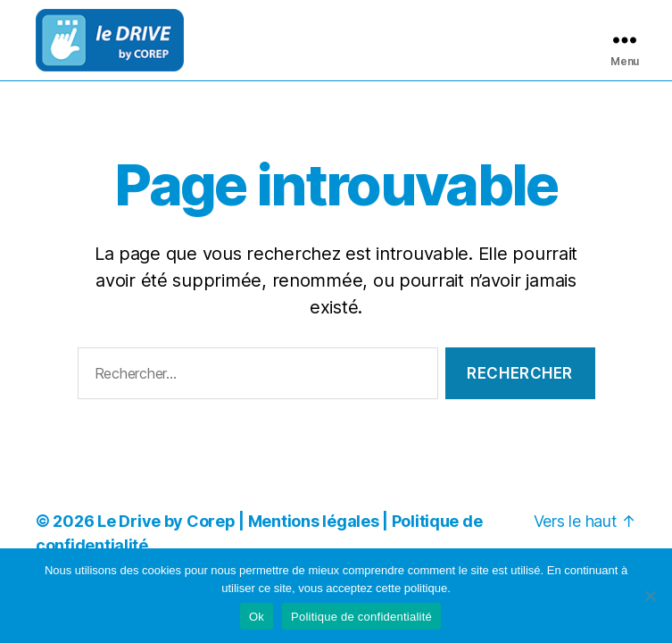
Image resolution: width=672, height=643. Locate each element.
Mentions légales (314, 526)
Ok (257, 617)
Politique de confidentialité (361, 617)
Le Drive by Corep (166, 526)
